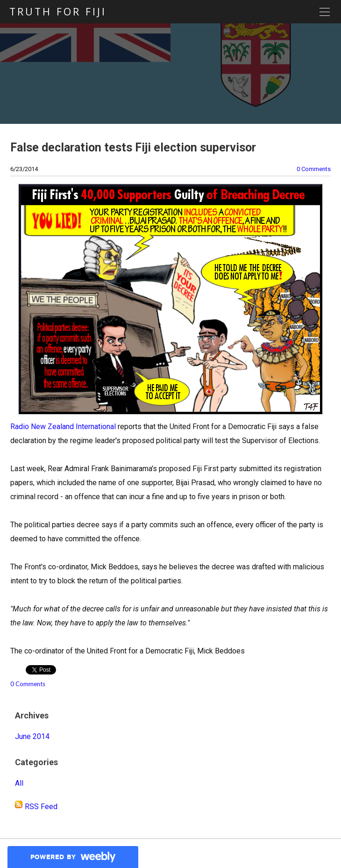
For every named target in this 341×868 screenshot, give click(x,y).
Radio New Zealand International (63, 427)
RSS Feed (41, 807)
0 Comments (314, 169)
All (19, 783)
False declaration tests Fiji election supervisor (133, 147)
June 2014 (32, 736)
